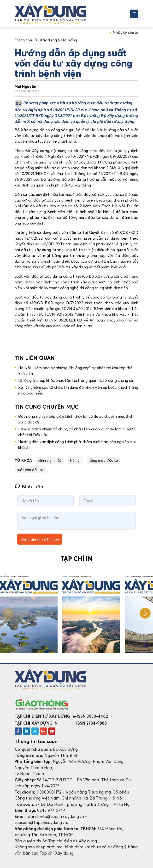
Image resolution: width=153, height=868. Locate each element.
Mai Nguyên (25, 86)
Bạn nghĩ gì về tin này (40, 539)
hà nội (75, 460)
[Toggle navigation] (134, 14)
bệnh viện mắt (50, 460)
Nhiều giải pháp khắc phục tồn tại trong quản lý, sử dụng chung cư (76, 380)
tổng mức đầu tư (104, 460)
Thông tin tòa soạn (36, 741)
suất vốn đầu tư (30, 470)
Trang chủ (23, 40)
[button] (145, 613)
